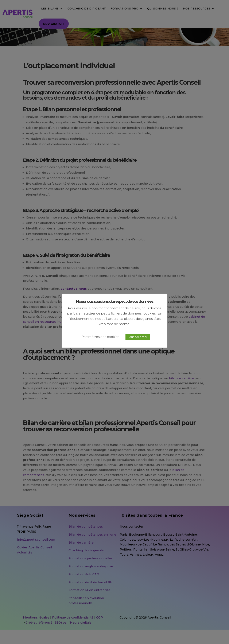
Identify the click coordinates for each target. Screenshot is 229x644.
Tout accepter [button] (138, 337)
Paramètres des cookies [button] (100, 337)
